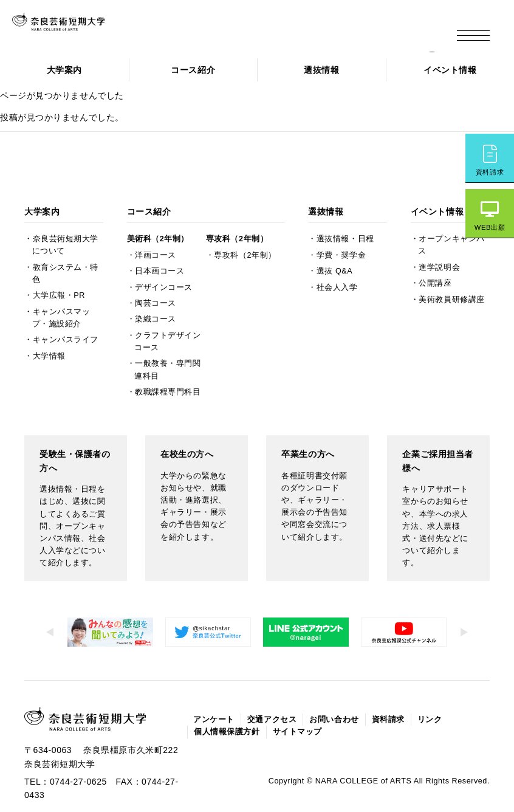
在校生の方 (233, 32)
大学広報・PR (59, 265)
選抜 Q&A (334, 240)
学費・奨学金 (341, 224)
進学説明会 (439, 236)
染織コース (156, 289)
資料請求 (490, 172)
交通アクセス (272, 689)
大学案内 (64, 70)
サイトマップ (297, 701)
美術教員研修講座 (451, 269)
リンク (430, 689)
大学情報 (49, 325)
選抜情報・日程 (345, 208)
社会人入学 (337, 256)
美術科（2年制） (158, 208)
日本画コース (159, 240)
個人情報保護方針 (227, 701)
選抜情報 (321, 70)
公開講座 (435, 253)
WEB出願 (490, 227)
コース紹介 (193, 70)
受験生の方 (180, 32)
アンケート (214, 689)
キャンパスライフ (66, 309)
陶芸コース (156, 272)
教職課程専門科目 (168, 361)
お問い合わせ (334, 689)
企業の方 (337, 32)
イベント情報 (450, 70)
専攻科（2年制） (237, 208)
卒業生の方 (287, 32)
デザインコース (164, 256)
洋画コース (156, 224)
